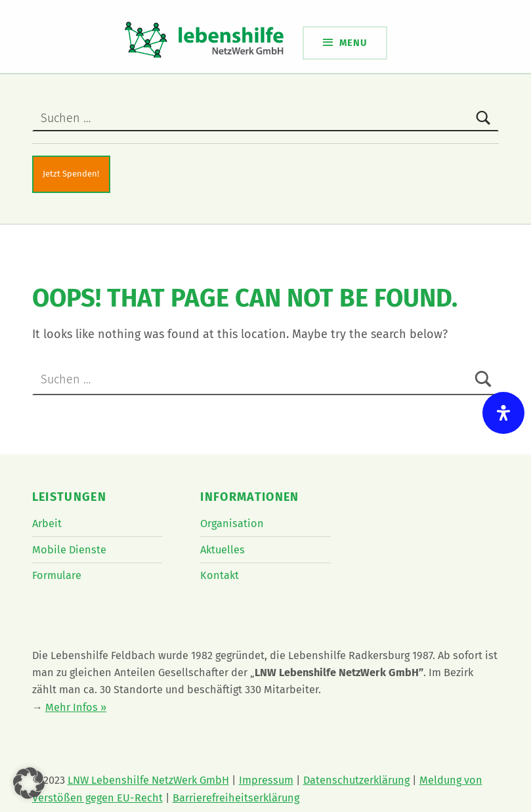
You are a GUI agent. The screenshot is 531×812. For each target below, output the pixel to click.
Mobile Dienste (69, 550)
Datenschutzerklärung (356, 780)
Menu (353, 43)
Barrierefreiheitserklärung (236, 798)
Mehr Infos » (76, 707)
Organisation (232, 524)
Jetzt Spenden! (71, 174)
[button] (29, 783)
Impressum (266, 780)
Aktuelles (223, 550)
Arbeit (47, 524)
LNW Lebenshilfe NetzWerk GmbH (148, 780)
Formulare (57, 575)
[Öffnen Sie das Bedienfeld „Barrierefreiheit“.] (503, 413)
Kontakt (220, 575)
